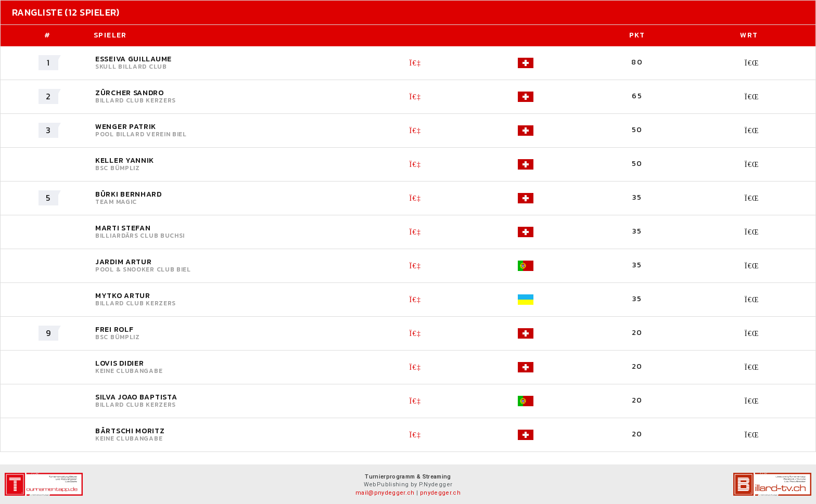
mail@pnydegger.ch (385, 493)
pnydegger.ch (440, 493)
